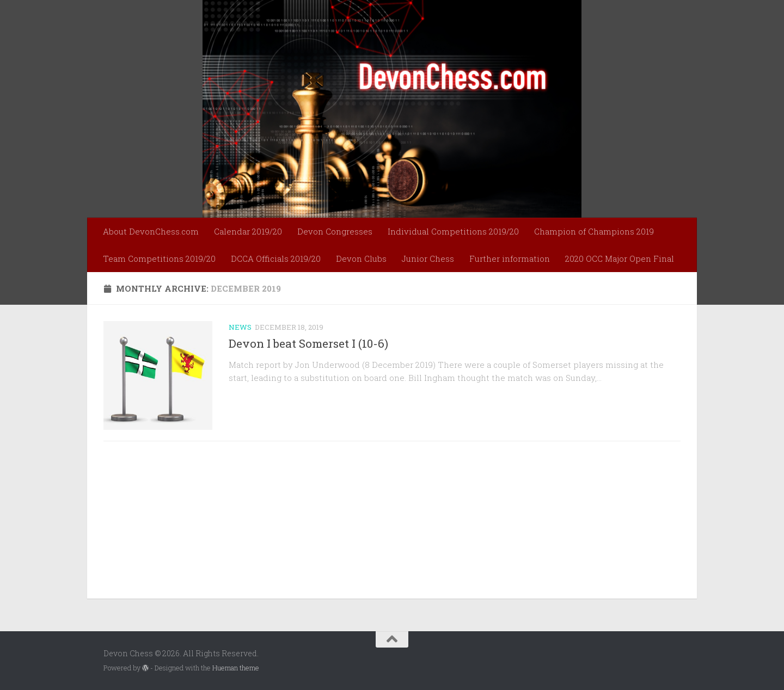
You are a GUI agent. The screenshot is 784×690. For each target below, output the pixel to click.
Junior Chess (428, 258)
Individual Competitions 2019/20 (453, 231)
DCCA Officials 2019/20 (276, 258)
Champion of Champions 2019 (594, 231)
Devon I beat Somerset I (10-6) (308, 343)
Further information (510, 258)
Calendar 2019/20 (248, 231)
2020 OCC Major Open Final (620, 258)
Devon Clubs (361, 258)
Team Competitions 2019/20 (159, 258)
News (240, 327)
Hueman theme (236, 668)
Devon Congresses (335, 231)
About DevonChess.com (151, 231)
